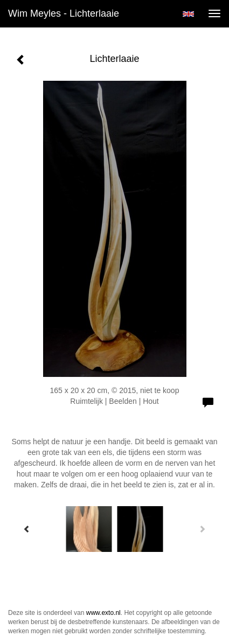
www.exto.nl (103, 613)
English (188, 14)
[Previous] (27, 529)
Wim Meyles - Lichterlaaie (64, 13)
